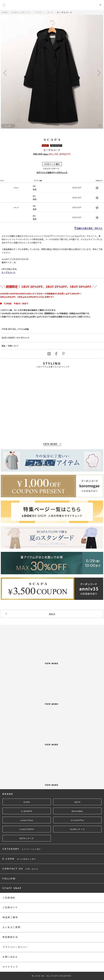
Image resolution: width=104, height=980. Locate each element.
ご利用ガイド (10, 907)
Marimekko (77, 811)
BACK (52, 614)
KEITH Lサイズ (27, 838)
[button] (99, 73)
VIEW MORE (50, 444)
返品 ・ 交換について (10, 346)
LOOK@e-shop (52, 5)
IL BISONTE (27, 811)
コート (50, 12)
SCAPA (27, 802)
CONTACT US (20, 869)
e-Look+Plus (77, 820)
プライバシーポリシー (15, 947)
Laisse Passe (27, 820)
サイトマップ (10, 967)
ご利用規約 (9, 898)
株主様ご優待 (10, 917)
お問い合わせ (10, 957)
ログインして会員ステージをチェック (52, 172)
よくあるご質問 (11, 927)
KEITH (77, 802)
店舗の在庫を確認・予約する (88, 228)
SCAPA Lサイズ (77, 829)
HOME (5, 12)
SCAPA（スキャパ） (21, 12)
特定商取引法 (10, 937)
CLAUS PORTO (27, 829)
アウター (39, 12)
